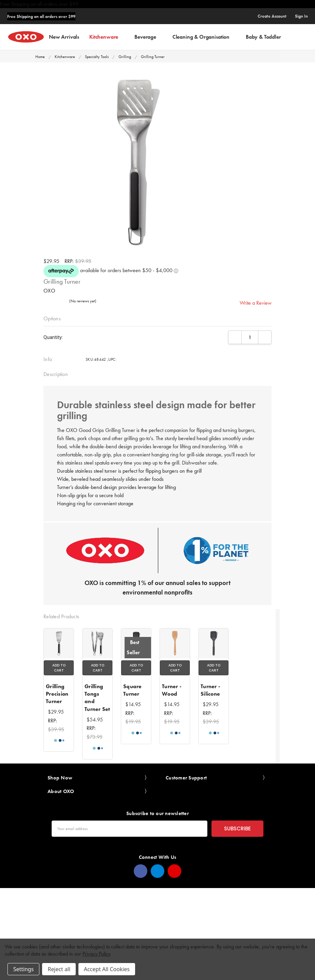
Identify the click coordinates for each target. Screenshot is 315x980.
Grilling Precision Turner (57, 694)
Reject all (59, 969)
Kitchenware (107, 36)
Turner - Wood (172, 690)
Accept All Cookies (107, 969)
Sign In (301, 16)
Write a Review (256, 303)
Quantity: (53, 337)
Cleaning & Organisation (204, 36)
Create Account (272, 16)
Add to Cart (59, 668)
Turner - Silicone (210, 690)
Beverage (148, 36)
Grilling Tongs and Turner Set (97, 698)
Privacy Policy (96, 954)
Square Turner (133, 690)
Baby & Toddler (266, 36)
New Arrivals (64, 36)
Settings (23, 969)
